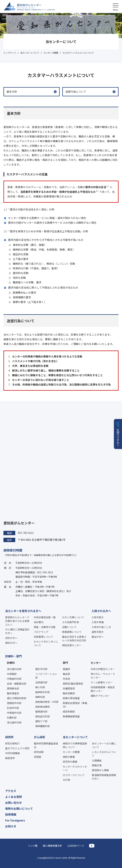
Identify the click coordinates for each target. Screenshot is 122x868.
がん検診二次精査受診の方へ (17, 631)
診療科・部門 (13, 656)
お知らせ (11, 826)
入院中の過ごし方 (101, 627)
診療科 (11, 663)
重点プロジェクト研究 (17, 748)
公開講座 (97, 760)
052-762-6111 (26, 533)
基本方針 (12, 92)
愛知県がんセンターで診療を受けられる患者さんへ (17, 621)
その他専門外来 (71, 622)
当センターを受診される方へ (23, 611)
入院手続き (98, 617)
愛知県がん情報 (100, 770)
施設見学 (10, 758)
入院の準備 (98, 622)
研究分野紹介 (12, 743)
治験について (69, 627)
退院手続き (98, 632)
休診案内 (39, 622)
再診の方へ (11, 643)
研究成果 (39, 752)
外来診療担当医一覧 (45, 617)
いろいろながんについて (104, 754)
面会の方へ (98, 637)
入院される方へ (101, 611)
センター (96, 663)
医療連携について (72, 632)
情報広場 (97, 765)
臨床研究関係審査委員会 (46, 745)
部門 (65, 663)
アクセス (11, 791)
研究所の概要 (70, 762)
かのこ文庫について (73, 617)
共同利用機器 (12, 753)
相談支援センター (72, 645)
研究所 (9, 737)
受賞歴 (38, 757)
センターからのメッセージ (75, 768)
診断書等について (43, 637)
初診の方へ (11, 638)
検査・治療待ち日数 (45, 627)
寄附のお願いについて (19, 808)
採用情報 (11, 814)
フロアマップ (41, 632)
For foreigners (15, 820)
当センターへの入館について (104, 745)
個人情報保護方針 (52, 846)
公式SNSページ (76, 846)
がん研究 (39, 737)
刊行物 (66, 780)
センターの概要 (71, 752)
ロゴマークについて (74, 775)
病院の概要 (69, 757)
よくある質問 (13, 797)
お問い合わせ (13, 803)
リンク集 (33, 846)
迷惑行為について (76, 92)
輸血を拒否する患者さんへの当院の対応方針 (74, 639)
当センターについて (75, 737)
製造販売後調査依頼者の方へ (104, 777)
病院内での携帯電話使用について (75, 745)
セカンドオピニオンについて (46, 643)
